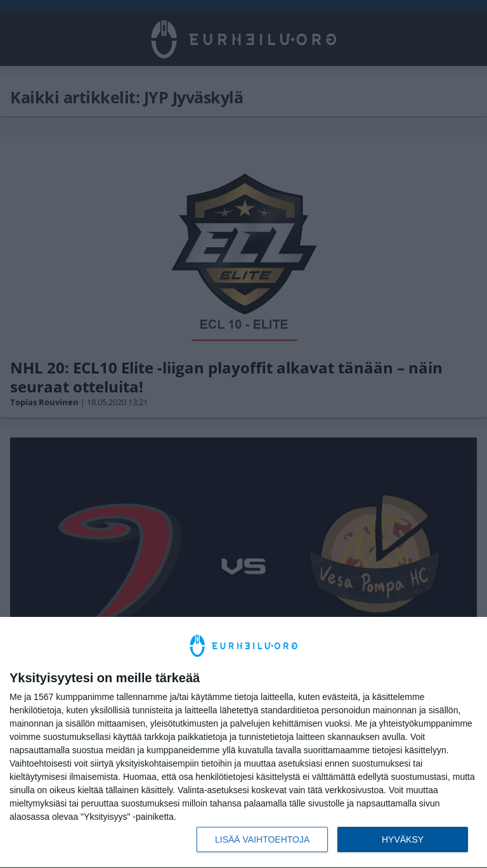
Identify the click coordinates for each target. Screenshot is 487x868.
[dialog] (243, 743)
